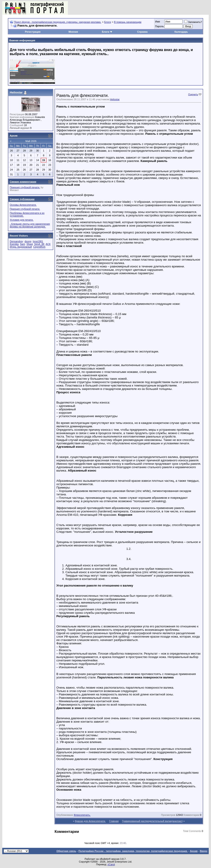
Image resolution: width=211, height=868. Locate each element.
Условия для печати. (22, 220)
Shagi (30, 244)
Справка (142, 32)
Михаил (14, 190)
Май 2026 (31, 141)
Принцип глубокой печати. (25, 187)
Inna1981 (38, 241)
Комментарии (191, 815)
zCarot (111, 864)
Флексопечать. (82, 815)
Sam (23, 244)
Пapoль (159, 26)
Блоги (108, 22)
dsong (28, 241)
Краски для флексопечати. (90, 821)
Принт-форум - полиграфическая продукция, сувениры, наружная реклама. (58, 22)
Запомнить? (193, 22)
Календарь (181, 32)
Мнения (73, 32)
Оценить (193, 94)
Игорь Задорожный (21, 247)
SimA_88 (39, 244)
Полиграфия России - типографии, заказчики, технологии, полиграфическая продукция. (133, 851)
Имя (157, 22)
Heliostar (115, 99)
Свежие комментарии (23, 182)
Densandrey (16, 241)
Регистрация (33, 32)
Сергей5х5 (39, 247)
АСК (48, 244)
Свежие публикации (22, 199)
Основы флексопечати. (23, 205)
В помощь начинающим (128, 22)
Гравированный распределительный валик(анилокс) (152, 821)
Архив (194, 851)
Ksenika (14, 244)
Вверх (204, 851)
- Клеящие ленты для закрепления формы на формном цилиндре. (30, 225)
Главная (114, 821)
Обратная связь (66, 851)
